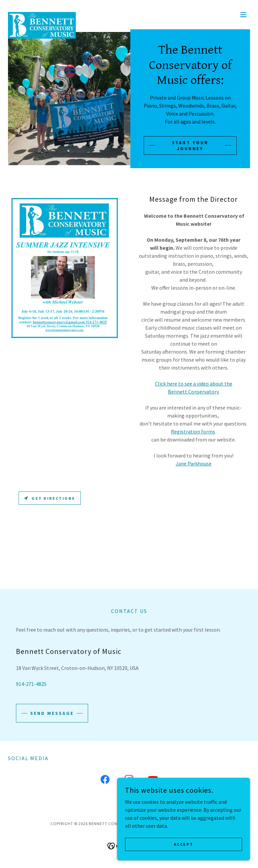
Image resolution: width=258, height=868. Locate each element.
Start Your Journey (190, 145)
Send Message (52, 713)
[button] (243, 15)
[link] (42, 15)
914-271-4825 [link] (31, 684)
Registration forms (193, 432)
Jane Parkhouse (193, 463)
